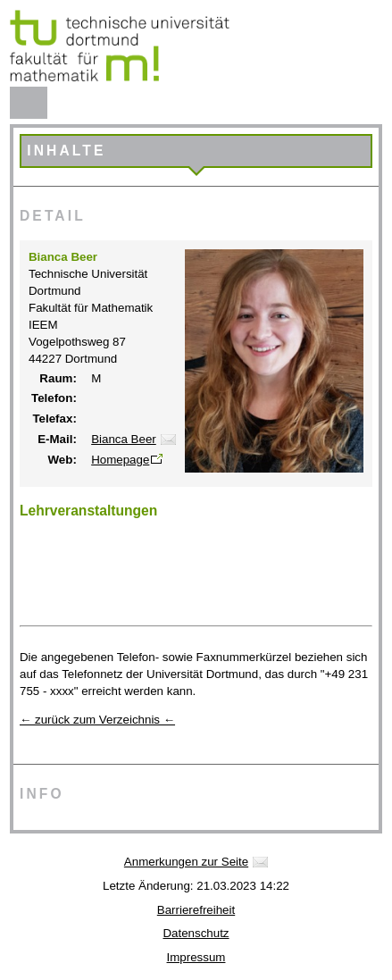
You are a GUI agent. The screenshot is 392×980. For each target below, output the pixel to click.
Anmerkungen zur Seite (186, 862)
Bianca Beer (124, 439)
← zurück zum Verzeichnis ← (97, 720)
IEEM (43, 325)
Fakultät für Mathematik (91, 308)
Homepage (120, 460)
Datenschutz (196, 933)
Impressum (196, 957)
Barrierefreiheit (196, 910)
